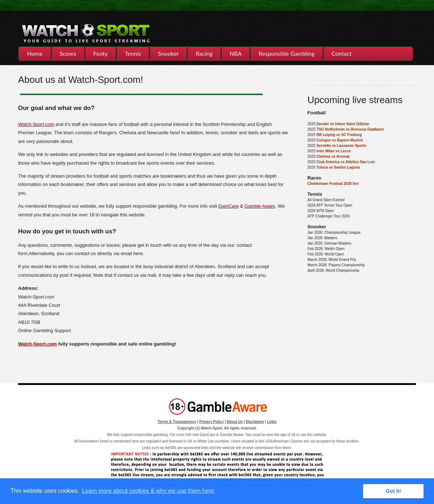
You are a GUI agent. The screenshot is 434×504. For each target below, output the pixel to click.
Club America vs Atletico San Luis (346, 162)
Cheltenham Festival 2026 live (333, 184)
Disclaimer (255, 422)
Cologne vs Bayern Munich (340, 140)
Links (272, 422)
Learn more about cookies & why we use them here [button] (148, 491)
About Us (235, 422)
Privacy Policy (212, 422)
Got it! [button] (393, 491)
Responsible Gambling (286, 53)
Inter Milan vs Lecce (334, 151)
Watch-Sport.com (36, 124)
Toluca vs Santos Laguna (338, 167)
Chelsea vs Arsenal (333, 156)
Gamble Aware (260, 206)
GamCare (229, 206)
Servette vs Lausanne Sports (341, 146)
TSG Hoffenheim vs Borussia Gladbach (350, 129)
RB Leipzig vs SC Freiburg (339, 135)
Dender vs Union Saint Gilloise (343, 124)
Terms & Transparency (177, 422)
